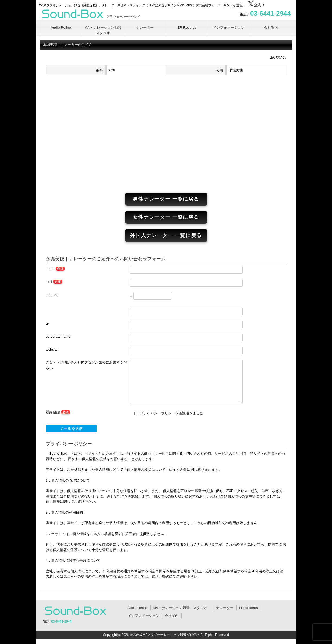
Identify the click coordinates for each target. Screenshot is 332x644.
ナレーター (225, 608)
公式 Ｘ (257, 5)
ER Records (248, 608)
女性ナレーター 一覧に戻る (166, 217)
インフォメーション (144, 616)
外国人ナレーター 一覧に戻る (166, 235)
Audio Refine (138, 608)
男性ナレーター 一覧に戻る (166, 199)
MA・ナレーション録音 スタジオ (182, 608)
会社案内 (172, 616)
